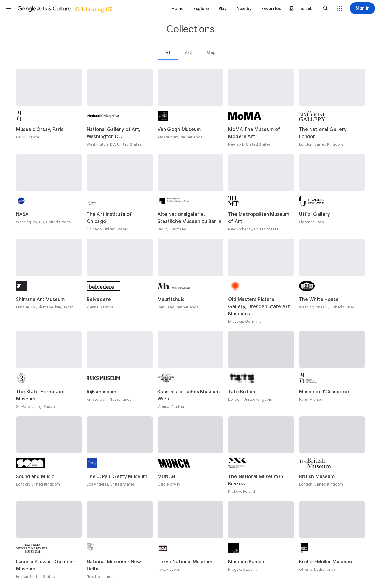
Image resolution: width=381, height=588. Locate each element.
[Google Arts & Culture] (65, 8)
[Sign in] (362, 8)
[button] (8, 8)
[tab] (168, 52)
